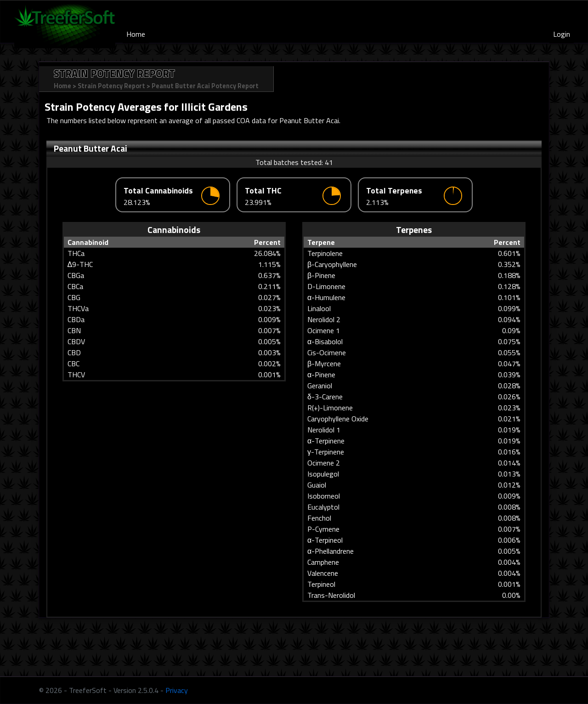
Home (136, 34)
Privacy (177, 690)
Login (562, 34)
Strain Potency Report (111, 86)
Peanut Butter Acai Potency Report (205, 86)
